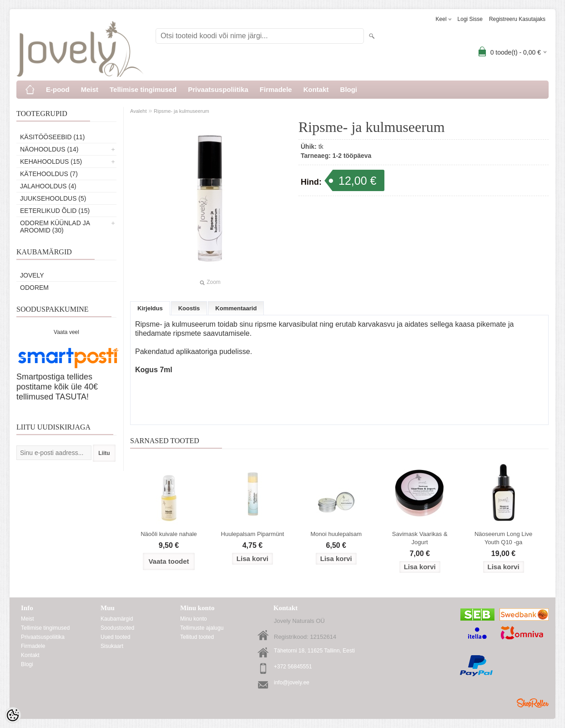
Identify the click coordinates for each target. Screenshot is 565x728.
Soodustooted (117, 628)
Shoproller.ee (533, 703)
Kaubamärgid (117, 619)
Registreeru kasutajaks (517, 19)
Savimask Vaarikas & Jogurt (420, 538)
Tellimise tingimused (143, 89)
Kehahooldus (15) (51, 162)
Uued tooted (115, 637)
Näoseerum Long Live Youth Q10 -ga (503, 538)
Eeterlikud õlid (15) (55, 211)
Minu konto (194, 619)
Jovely (32, 275)
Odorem (34, 288)
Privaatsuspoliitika (218, 89)
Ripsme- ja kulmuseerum (182, 111)
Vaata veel (66, 332)
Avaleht (139, 111)
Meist (90, 89)
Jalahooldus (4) (48, 186)
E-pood (58, 89)
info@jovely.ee (292, 682)
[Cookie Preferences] (13, 715)
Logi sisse (470, 19)
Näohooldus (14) (49, 149)
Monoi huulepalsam (336, 534)
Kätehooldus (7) (49, 174)
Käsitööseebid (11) (52, 137)
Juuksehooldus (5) (53, 198)
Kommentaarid (236, 308)
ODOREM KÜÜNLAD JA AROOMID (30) (55, 227)
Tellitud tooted (197, 637)
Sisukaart (112, 646)
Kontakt (316, 89)
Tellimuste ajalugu (202, 628)
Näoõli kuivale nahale (169, 534)
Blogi (349, 89)
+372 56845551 (293, 667)
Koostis (189, 308)
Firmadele (276, 89)
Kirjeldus (150, 308)
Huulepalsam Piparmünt (253, 534)
